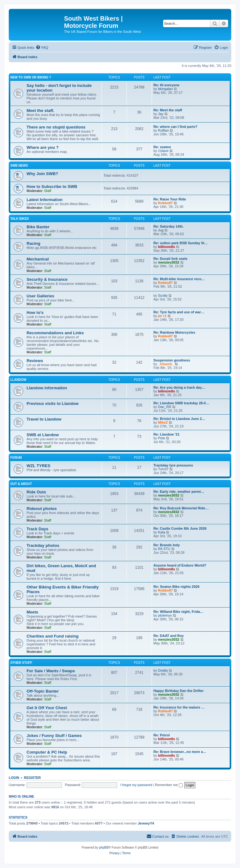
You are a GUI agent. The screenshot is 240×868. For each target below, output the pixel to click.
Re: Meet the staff (168, 110)
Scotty (163, 295)
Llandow (18, 380)
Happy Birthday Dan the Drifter (179, 691)
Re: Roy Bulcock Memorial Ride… (181, 508)
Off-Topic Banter (43, 691)
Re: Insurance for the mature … (179, 707)
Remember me (169, 785)
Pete (162, 438)
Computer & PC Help (47, 752)
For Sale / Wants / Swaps (51, 671)
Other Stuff (21, 663)
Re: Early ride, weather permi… (179, 492)
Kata (162, 532)
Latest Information (45, 200)
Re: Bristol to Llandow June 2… (179, 419)
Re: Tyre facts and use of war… (179, 312)
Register (32, 778)
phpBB (104, 848)
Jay (161, 114)
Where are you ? (43, 147)
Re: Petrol (162, 735)
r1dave (163, 151)
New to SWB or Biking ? (31, 77)
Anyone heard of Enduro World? (180, 565)
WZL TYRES (38, 466)
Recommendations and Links (55, 333)
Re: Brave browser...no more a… (180, 752)
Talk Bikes (20, 219)
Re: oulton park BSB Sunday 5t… (181, 243)
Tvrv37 (163, 469)
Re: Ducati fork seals (170, 259)
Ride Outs (36, 492)
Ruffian (164, 130)
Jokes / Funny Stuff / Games (54, 736)
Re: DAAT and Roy (169, 636)
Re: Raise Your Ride (170, 199)
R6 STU (164, 549)
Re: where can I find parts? (175, 127)
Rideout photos (42, 509)
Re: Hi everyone (166, 85)
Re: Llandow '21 (166, 434)
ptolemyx (165, 615)
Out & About (21, 484)
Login (14, 778)
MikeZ (163, 422)
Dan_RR (165, 407)
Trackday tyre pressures (173, 465)
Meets (32, 612)
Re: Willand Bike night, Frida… (178, 612)
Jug (161, 230)
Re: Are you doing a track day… (179, 387)
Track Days (37, 529)
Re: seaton (162, 147)
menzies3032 (169, 262)
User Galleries (40, 296)
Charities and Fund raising (52, 636)
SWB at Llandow (43, 435)
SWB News (19, 166)
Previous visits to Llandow (52, 404)
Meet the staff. (40, 111)
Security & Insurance (47, 279)
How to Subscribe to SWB (52, 187)
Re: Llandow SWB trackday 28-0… (181, 403)
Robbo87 (165, 203)
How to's (35, 313)
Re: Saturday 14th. (169, 226)
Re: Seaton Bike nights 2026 (176, 587)
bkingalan (165, 89)
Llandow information (47, 388)
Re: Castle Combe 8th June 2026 (180, 528)
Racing (33, 243)
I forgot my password (136, 785)
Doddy (163, 670)
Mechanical (38, 259)
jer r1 (162, 316)
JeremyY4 (146, 823)
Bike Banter (38, 227)
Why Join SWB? (42, 174)
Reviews (35, 361)
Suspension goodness (172, 360)
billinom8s (167, 247)
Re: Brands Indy (167, 545)
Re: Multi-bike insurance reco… (179, 279)
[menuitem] (42, 48)
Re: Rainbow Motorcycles (174, 332)
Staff (47, 191)
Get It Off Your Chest (47, 708)
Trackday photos (43, 545)
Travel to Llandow (44, 419)
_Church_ (166, 364)
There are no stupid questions (56, 127)
